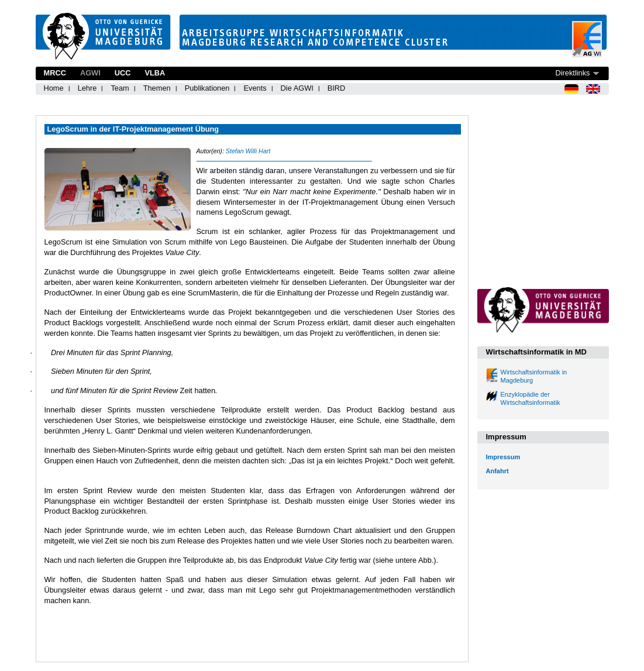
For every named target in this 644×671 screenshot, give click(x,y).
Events (255, 88)
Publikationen (207, 88)
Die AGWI (297, 88)
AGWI (90, 73)
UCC (123, 73)
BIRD (337, 88)
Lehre (87, 88)
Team (120, 88)
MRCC (55, 73)
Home (54, 88)
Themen (157, 88)
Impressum (503, 457)
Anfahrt (497, 471)
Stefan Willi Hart (248, 151)
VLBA (155, 73)
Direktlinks (572, 73)
